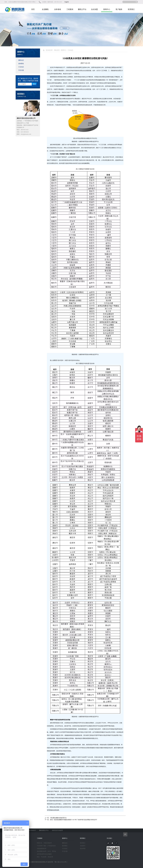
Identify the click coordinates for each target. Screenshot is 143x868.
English (67, 2)
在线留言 (83, 846)
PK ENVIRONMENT (30, 830)
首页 (33, 9)
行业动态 (21, 67)
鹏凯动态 (21, 60)
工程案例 (70, 9)
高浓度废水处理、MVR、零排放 (46, 851)
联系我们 (131, 9)
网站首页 (57, 50)
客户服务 (119, 9)
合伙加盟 (94, 9)
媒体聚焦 (21, 64)
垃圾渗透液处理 (42, 849)
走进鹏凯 (45, 9)
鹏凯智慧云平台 (44, 830)
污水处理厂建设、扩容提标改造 (46, 846)
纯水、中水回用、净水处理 (45, 857)
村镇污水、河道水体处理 (44, 843)
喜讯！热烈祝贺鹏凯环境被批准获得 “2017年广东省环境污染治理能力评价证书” (74, 820)
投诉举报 (83, 849)
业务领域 (58, 9)
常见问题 (21, 70)
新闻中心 (107, 9)
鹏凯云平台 (82, 9)
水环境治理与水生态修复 (44, 854)
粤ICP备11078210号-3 (60, 862)
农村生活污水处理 (57, 830)
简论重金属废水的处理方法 (58, 818)
